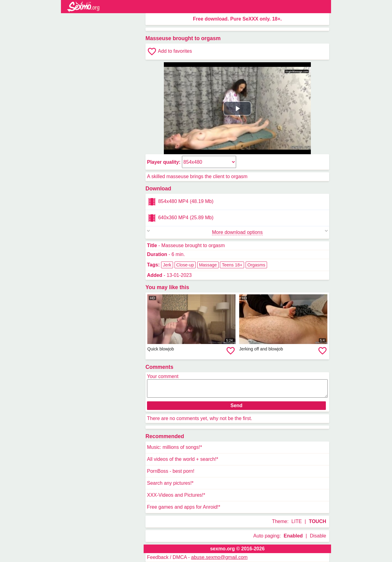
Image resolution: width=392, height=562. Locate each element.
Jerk (167, 265)
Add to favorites (170, 52)
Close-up (185, 265)
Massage (208, 265)
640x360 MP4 (180, 218)
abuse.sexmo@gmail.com (219, 557)
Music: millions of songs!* (175, 447)
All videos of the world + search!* (183, 459)
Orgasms (256, 265)
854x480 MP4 (180, 202)
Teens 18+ (232, 265)
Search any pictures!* (170, 483)
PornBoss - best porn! (171, 471)
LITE (297, 521)
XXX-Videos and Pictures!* (176, 495)
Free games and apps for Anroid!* (184, 507)
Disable (318, 536)
